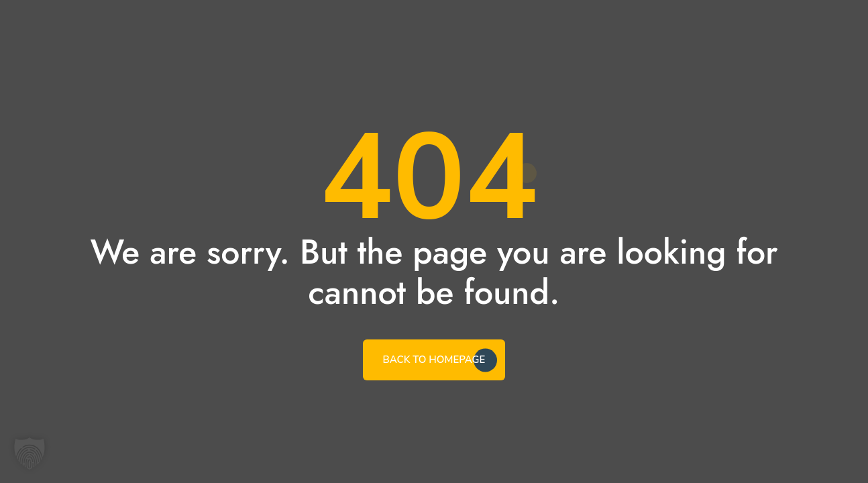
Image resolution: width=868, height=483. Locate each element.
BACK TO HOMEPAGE (434, 360)
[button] (30, 453)
